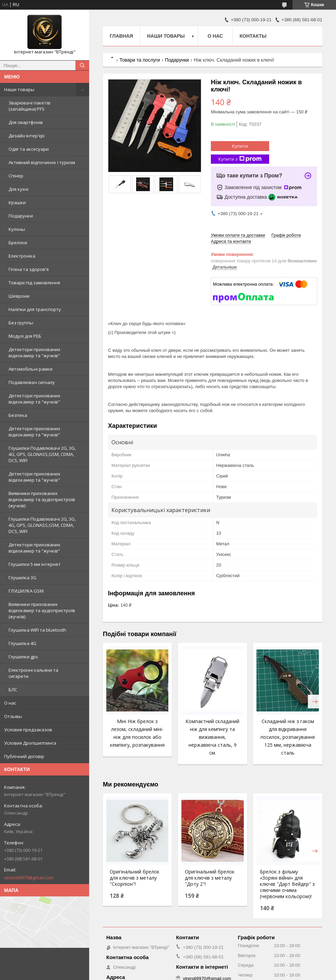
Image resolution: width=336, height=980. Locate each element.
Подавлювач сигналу (32, 382)
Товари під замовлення (34, 283)
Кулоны (17, 229)
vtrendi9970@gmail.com (29, 878)
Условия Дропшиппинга (30, 743)
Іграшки (17, 202)
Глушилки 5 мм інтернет (35, 564)
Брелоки (18, 243)
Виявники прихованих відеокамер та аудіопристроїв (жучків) (42, 499)
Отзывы (13, 716)
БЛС (13, 690)
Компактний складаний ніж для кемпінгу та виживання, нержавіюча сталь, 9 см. (212, 737)
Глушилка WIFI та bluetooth (37, 630)
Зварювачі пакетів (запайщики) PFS (29, 106)
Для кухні (19, 189)
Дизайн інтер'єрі (27, 136)
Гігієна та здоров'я (29, 269)
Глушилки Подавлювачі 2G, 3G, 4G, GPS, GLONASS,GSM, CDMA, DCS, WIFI (42, 454)
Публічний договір (24, 756)
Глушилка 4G (22, 643)
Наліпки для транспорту (35, 309)
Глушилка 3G (22, 578)
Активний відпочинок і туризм (42, 162)
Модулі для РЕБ (25, 336)
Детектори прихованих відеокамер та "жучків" (34, 352)
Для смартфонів (26, 122)
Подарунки (21, 216)
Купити (240, 146)
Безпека (18, 415)
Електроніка (22, 256)
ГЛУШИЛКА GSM (26, 591)
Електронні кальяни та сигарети (33, 673)
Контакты (253, 36)
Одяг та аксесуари (29, 149)
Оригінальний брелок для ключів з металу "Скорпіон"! (135, 878)
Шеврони (19, 296)
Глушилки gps (23, 657)
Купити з (240, 159)
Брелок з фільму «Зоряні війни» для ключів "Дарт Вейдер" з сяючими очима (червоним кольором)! (287, 884)
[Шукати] (82, 65)
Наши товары (19, 89)
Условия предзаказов (28, 730)
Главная (121, 36)
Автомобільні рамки (31, 369)
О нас (10, 703)
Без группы (21, 323)
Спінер (16, 176)
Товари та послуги (140, 60)
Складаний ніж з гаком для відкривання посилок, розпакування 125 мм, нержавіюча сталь (288, 737)
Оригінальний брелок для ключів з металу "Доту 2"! (210, 878)
